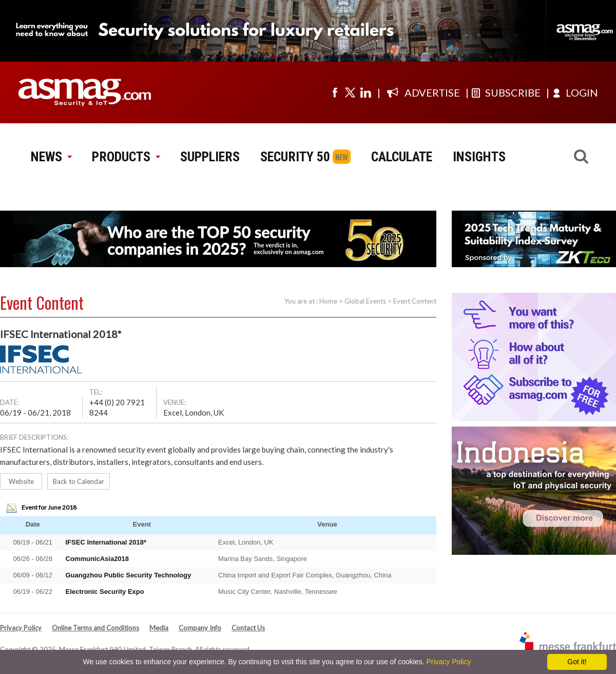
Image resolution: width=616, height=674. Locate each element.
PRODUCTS (126, 157)
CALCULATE (402, 157)
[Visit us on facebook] (335, 92)
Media (159, 628)
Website (21, 481)
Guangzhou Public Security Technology (129, 575)
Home (328, 301)
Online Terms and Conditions (95, 628)
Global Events (365, 301)
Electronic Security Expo (105, 592)
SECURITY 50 (295, 157)
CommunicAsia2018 (98, 559)
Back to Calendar (79, 481)
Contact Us (248, 628)
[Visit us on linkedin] (365, 92)
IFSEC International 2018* (106, 542)
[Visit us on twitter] (350, 92)
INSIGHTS (479, 157)
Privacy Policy (21, 628)
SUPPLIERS (210, 157)
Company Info (200, 628)
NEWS (51, 157)
